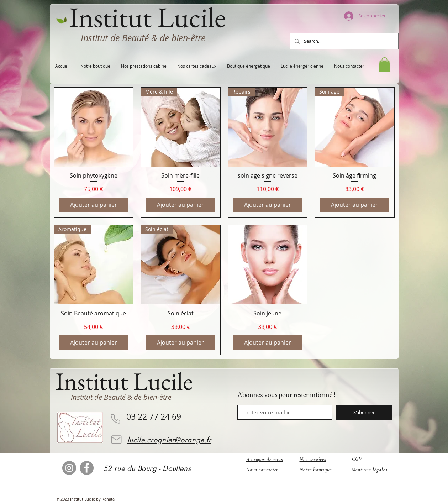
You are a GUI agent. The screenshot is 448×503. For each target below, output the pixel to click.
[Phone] (116, 419)
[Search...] (344, 41)
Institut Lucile (124, 381)
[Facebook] (87, 468)
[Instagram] (69, 468)
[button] (384, 65)
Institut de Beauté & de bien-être (143, 38)
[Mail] (116, 440)
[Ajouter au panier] (94, 205)
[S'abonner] (364, 412)
